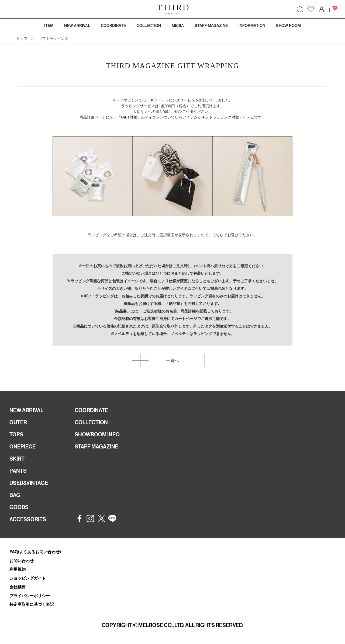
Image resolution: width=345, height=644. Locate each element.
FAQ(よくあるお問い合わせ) (35, 552)
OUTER (18, 422)
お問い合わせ (22, 561)
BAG (15, 495)
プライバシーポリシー (30, 596)
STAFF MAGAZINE (96, 447)
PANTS (18, 471)
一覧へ (172, 361)
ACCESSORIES (28, 519)
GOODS (19, 507)
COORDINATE (91, 410)
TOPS (16, 434)
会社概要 (18, 587)
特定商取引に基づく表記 (32, 604)
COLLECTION (149, 26)
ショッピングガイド (28, 578)
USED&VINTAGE (29, 483)
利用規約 (18, 569)
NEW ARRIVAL (26, 410)
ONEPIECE (23, 447)
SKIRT (17, 459)
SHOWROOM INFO (97, 434)
